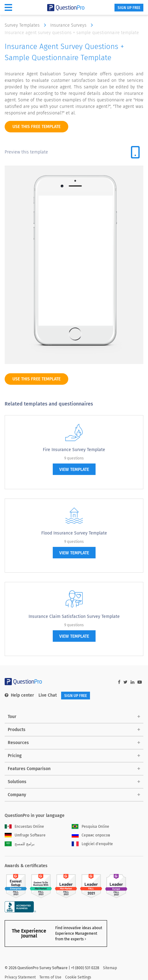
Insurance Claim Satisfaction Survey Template (74, 616)
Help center (19, 695)
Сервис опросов (91, 835)
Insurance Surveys (73, 25)
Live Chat (48, 695)
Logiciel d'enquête (92, 844)
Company (17, 795)
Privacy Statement (20, 977)
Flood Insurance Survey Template (74, 533)
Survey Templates (27, 25)
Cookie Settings (78, 977)
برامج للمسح (20, 844)
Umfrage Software (25, 835)
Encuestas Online (24, 827)
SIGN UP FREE (129, 8)
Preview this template (26, 152)
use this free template (36, 127)
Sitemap (110, 968)
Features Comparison (29, 769)
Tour (12, 717)
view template (74, 470)
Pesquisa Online (90, 827)
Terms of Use (50, 977)
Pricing (15, 756)
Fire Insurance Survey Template (74, 450)
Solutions (17, 782)
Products (17, 730)
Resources (18, 743)
